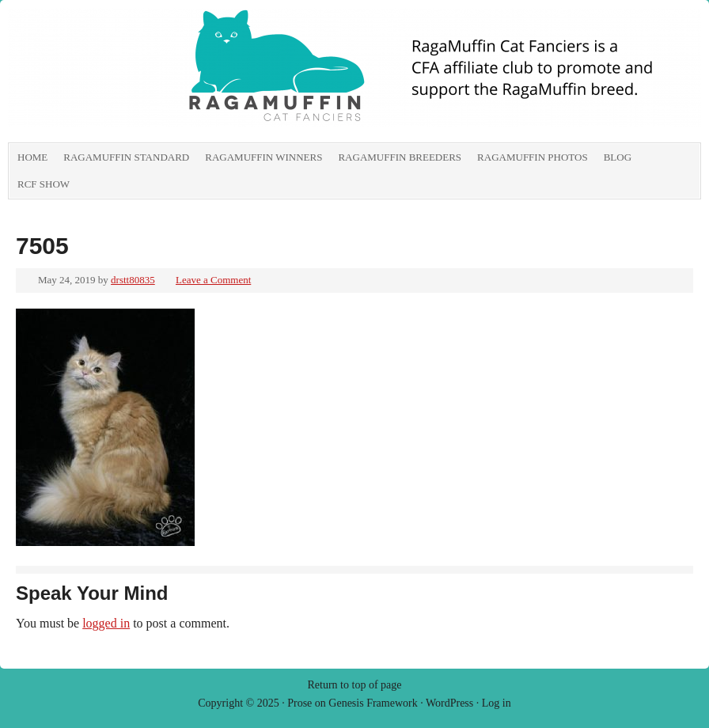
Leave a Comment (213, 280)
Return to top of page (355, 685)
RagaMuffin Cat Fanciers (186, 75)
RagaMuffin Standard (126, 157)
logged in (106, 623)
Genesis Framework (373, 703)
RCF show (44, 184)
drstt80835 (133, 280)
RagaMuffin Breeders (400, 157)
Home (32, 157)
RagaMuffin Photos (533, 157)
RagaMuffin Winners (264, 157)
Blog (618, 157)
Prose (300, 703)
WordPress (449, 703)
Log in (497, 703)
